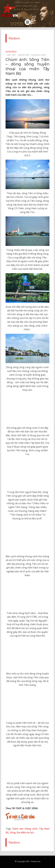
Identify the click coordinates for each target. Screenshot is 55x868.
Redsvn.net (36, 861)
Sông (13, 832)
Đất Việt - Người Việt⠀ (19, 55)
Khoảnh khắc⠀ (39, 55)
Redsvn (14, 38)
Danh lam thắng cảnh (25, 829)
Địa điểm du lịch (25, 832)
